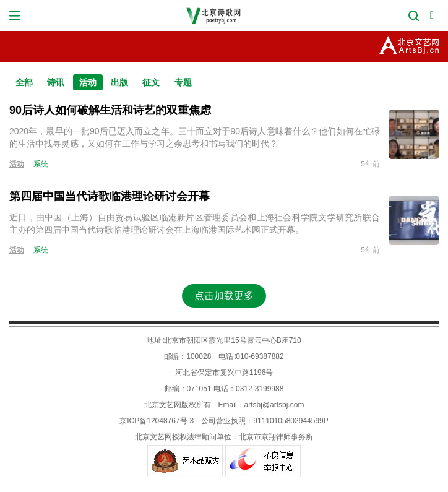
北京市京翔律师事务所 (276, 437)
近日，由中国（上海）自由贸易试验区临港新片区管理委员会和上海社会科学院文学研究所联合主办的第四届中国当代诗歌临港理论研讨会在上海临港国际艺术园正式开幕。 (195, 223)
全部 (24, 82)
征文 (151, 82)
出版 (119, 82)
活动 (88, 82)
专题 (183, 82)
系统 (41, 164)
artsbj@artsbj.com (274, 405)
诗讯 (56, 82)
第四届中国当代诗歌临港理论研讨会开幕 (110, 196)
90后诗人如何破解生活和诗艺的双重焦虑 (110, 110)
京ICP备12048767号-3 (157, 421)
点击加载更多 (224, 296)
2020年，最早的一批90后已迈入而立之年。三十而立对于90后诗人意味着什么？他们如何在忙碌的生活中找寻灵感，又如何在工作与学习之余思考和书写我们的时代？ (195, 137)
